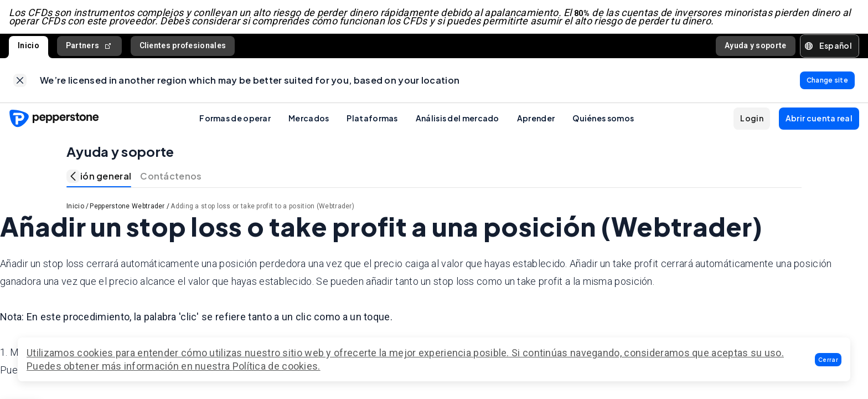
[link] (20, 81)
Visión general (99, 177)
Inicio (29, 46)
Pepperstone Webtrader (127, 207)
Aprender (536, 119)
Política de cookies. (277, 366)
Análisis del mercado (458, 119)
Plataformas (372, 119)
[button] (828, 360)
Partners (89, 46)
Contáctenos (171, 177)
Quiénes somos (603, 119)
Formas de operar (235, 119)
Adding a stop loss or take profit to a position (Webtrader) (262, 207)
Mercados (309, 119)
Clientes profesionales (183, 46)
